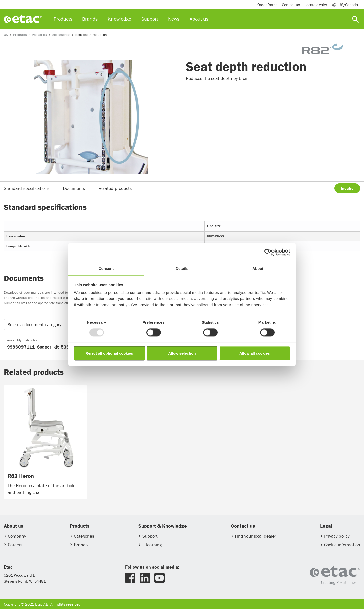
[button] (47, 325)
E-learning (152, 545)
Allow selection (182, 353)
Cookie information (342, 545)
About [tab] (258, 268)
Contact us (291, 5)
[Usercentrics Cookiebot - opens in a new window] (268, 252)
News (174, 19)
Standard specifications (27, 188)
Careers (15, 545)
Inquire (347, 188)
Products (20, 35)
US (6, 35)
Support (150, 536)
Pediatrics (39, 35)
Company (17, 536)
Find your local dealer (255, 536)
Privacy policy (337, 536)
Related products (115, 188)
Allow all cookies (255, 353)
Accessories (61, 35)
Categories (84, 536)
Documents (74, 188)
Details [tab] (182, 268)
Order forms (267, 5)
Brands (81, 545)
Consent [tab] (106, 268)
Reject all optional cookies (109, 353)
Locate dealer (316, 5)
